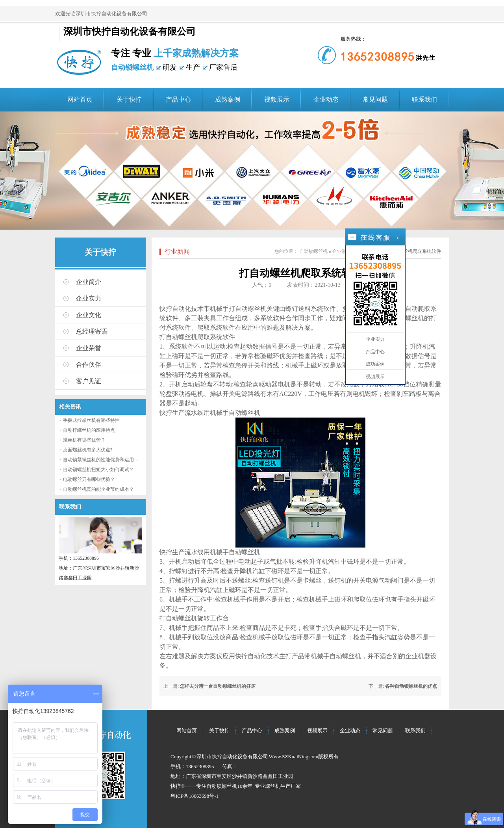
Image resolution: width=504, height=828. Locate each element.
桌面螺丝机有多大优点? (88, 450)
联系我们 (424, 99)
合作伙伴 (89, 365)
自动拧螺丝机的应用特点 (89, 430)
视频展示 (277, 99)
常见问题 (375, 99)
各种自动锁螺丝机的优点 (411, 686)
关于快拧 (129, 99)
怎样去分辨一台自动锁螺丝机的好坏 (218, 686)
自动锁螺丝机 (313, 251)
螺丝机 (273, 786)
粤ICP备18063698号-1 (195, 796)
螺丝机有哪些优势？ (84, 440)
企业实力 (89, 298)
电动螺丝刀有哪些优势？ (89, 479)
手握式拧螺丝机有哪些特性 (91, 420)
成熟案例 (228, 99)
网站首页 (80, 99)
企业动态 (326, 99)
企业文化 (89, 315)
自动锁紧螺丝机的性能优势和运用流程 (103, 460)
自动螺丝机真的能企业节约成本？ (98, 489)
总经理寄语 (92, 331)
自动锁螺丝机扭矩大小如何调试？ (98, 470)
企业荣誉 (89, 348)
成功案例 (375, 364)
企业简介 (89, 282)
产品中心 (178, 99)
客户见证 (89, 381)
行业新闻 (177, 252)
